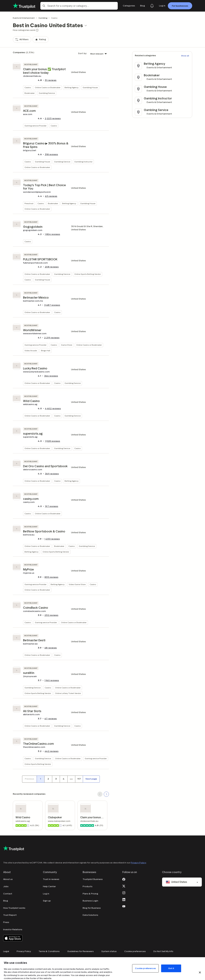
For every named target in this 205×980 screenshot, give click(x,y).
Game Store (67, 345)
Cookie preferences (135, 951)
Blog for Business (92, 908)
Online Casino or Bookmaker (48, 87)
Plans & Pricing (90, 894)
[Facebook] (124, 879)
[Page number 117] (79, 779)
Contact (8, 894)
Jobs (6, 886)
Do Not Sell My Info (163, 951)
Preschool (29, 203)
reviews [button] (51, 80)
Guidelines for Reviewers (80, 951)
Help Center (49, 886)
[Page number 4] (64, 779)
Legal (6, 951)
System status (109, 951)
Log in (46, 894)
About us (8, 879)
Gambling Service (47, 93)
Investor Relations (13, 929)
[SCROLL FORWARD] (106, 794)
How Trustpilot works (14, 908)
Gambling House (90, 87)
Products (88, 886)
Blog (6, 901)
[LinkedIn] (124, 899)
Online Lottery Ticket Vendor (68, 693)
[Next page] (91, 779)
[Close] (200, 972)
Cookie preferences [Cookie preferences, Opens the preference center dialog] (145, 968)
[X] (124, 886)
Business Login (90, 901)
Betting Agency (72, 87)
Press (6, 922)
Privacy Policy (138, 863)
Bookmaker (30, 93)
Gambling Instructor (83, 162)
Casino (28, 87)
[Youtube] (124, 906)
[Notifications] (152, 6)
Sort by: (83, 53)
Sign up (47, 901)
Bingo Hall (46, 351)
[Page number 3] (56, 779)
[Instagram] (124, 892)
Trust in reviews (51, 879)
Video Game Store (77, 584)
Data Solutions (90, 915)
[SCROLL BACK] (100, 794)
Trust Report (10, 915)
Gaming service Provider (35, 126)
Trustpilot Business (93, 879)
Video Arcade (31, 351)
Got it (171, 968)
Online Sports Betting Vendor (88, 274)
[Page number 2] (48, 779)
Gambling (43, 18)
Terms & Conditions (49, 951)
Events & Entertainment (24, 18)
